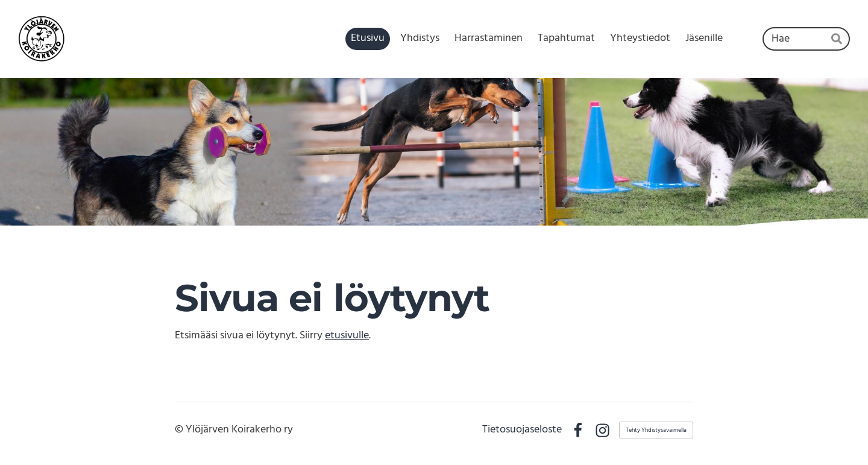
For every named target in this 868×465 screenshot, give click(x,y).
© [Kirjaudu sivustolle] (180, 430)
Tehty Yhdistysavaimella (656, 430)
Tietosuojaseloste (522, 430)
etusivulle (347, 336)
